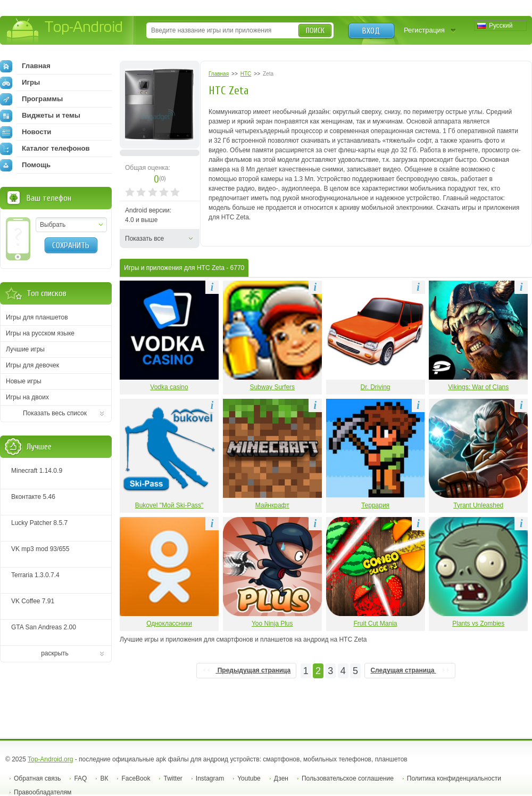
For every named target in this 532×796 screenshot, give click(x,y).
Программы (31, 99)
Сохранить (71, 245)
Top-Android (65, 31)
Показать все (144, 239)
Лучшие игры (25, 349)
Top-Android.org (50, 759)
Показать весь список (55, 413)
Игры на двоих (27, 397)
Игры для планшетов (37, 317)
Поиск (315, 31)
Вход (371, 31)
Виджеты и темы (40, 116)
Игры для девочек (32, 365)
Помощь (25, 165)
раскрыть (55, 653)
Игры (20, 83)
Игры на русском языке (40, 333)
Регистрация (424, 30)
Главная (25, 66)
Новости (26, 132)
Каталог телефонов (45, 149)
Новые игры (24, 381)
